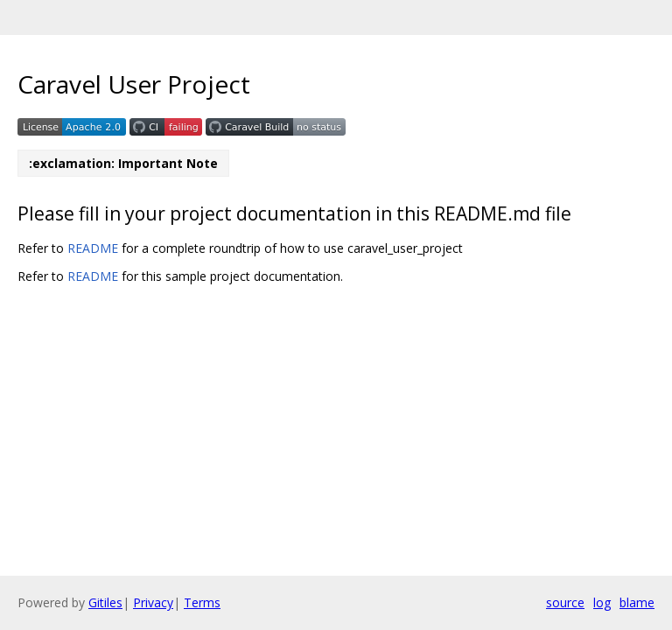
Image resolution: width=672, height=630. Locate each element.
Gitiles (105, 602)
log (602, 602)
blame (637, 602)
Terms (202, 602)
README (93, 248)
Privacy (153, 602)
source (565, 602)
